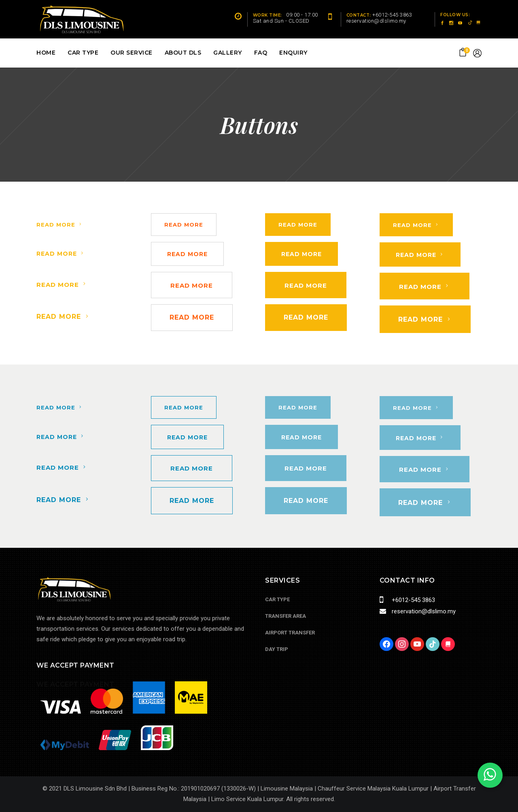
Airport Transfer (290, 633)
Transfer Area (286, 616)
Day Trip (277, 649)
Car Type (277, 599)
